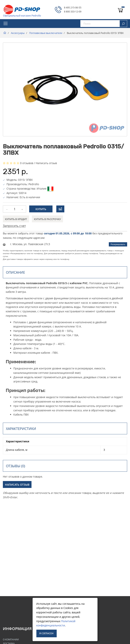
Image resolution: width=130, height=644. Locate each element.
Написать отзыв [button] (17, 485)
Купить (41, 209)
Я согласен (46, 633)
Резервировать (118, 244)
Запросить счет (14, 226)
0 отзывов (27, 163)
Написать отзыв (46, 163)
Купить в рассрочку (47, 219)
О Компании (11, 639)
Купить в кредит (16, 219)
